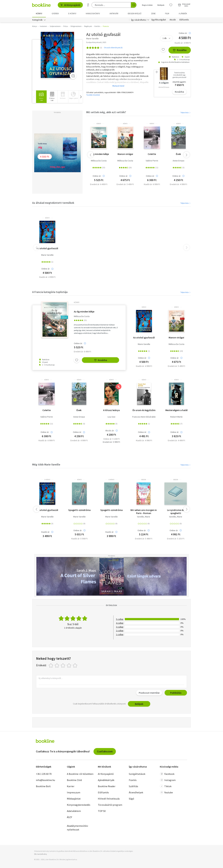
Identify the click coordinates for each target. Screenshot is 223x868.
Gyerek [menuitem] (55, 13)
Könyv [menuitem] (39, 13)
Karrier (71, 786)
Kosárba (180, 50)
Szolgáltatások (137, 774)
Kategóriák (37, 20)
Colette (152, 154)
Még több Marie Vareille (46, 464)
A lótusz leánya (111, 410)
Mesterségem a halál (176, 410)
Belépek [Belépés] (161, 5)
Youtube (166, 792)
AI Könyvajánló (70, 5)
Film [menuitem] (167, 13)
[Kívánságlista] (171, 5)
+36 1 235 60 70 (44, 774)
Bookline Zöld (74, 780)
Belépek (139, 704)
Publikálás (176, 693)
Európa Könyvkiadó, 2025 (96, 42)
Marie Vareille (47, 255)
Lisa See (111, 417)
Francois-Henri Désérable (144, 417)
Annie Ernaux (178, 161)
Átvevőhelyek (136, 792)
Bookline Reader (107, 786)
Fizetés (133, 780)
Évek (178, 154)
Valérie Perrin (152, 161)
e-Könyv (47, 480)
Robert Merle (176, 417)
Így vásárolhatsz (139, 20)
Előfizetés (184, 20)
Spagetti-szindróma (79, 510)
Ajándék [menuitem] (183, 13)
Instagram (168, 780)
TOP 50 (102, 811)
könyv (99, 124)
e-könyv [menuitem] (72, 13)
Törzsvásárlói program (110, 805)
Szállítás (133, 786)
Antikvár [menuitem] (114, 13)
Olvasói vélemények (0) (113, 48)
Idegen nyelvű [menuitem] (135, 13)
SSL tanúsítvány (40, 854)
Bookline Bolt (43, 786)
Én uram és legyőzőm (144, 410)
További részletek (93, 95)
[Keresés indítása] (134, 5)
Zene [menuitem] (153, 13)
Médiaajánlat (74, 799)
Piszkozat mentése (149, 693)
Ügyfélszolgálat (159, 20)
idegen (144, 480)
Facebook (167, 774)
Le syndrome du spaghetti (176, 512)
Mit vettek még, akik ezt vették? (106, 112)
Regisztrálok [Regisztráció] (147, 5)
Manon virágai (125, 154)
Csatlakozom (105, 751)
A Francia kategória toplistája (50, 292)
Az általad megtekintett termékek (53, 203)
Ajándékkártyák (106, 780)
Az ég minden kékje (99, 154)
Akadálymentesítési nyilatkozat (77, 828)
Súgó (131, 799)
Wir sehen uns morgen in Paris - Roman (144, 512)
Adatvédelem (74, 811)
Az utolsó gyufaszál (47, 248)
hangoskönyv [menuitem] (93, 13)
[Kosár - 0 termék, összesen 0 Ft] (184, 5)
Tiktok (166, 786)
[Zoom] (73, 76)
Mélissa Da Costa (99, 161)
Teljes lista (186, 112)
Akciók (173, 20)
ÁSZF (70, 817)
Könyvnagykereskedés (79, 805)
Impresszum (74, 792)
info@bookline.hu (45, 780)
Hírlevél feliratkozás (109, 799)
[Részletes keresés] (88, 5)
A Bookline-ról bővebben (80, 774)
